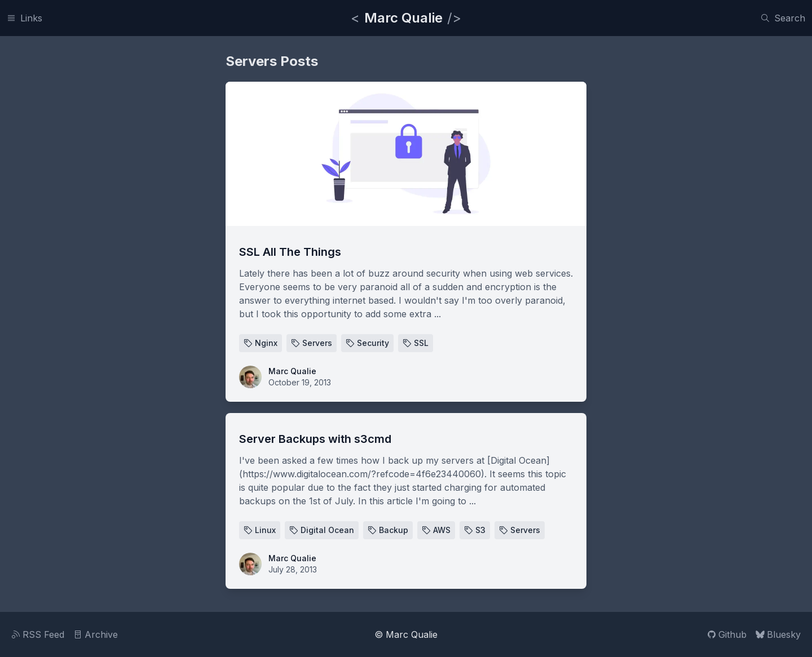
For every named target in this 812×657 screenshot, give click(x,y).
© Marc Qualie (406, 634)
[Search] (783, 18)
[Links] (25, 18)
